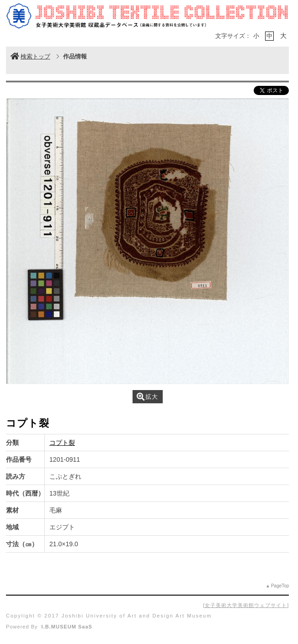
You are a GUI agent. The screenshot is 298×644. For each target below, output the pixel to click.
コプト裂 (62, 443)
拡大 (147, 397)
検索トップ (30, 56)
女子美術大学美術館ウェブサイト (246, 605)
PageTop (280, 586)
